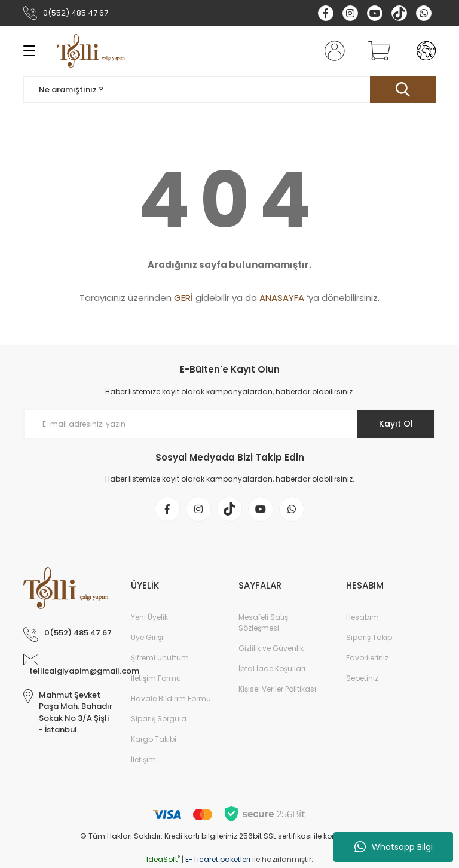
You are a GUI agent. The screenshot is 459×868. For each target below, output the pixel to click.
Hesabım (362, 617)
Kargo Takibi (154, 739)
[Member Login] (332, 51)
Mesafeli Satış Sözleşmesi (263, 622)
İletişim (143, 759)
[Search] (229, 89)
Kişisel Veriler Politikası (277, 689)
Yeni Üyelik (149, 617)
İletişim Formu (156, 678)
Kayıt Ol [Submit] (396, 424)
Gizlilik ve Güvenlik (271, 648)
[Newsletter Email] (229, 424)
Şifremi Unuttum (160, 658)
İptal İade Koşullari (272, 668)
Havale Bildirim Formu (171, 698)
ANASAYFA (282, 298)
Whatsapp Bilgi (394, 847)
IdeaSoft (163, 859)
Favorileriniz (367, 658)
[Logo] (91, 51)
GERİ (183, 298)
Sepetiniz (362, 678)
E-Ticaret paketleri (218, 859)
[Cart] (377, 51)
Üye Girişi (147, 637)
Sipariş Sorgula (159, 719)
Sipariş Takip (369, 637)
